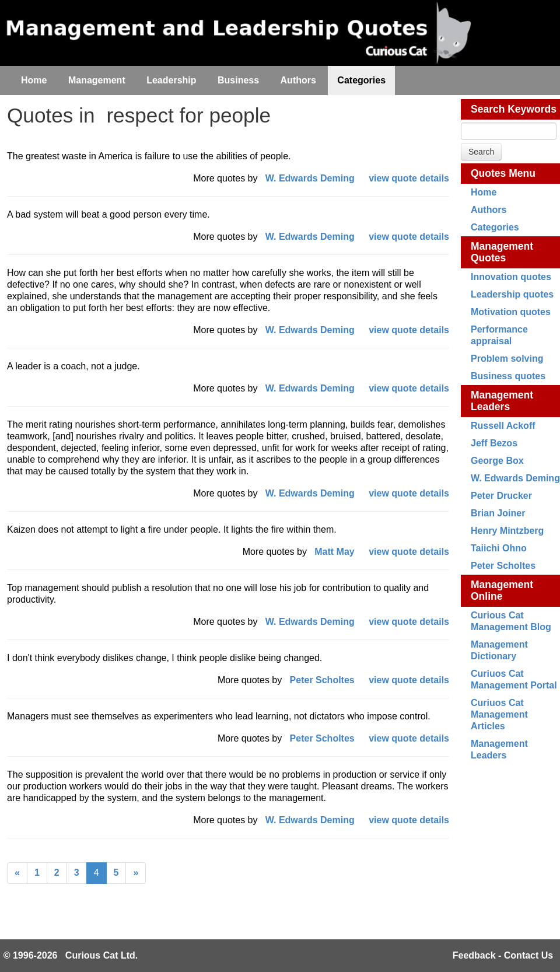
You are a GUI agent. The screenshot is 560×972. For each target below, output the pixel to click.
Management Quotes (502, 252)
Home (484, 192)
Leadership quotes (512, 294)
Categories (495, 227)
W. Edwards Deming (515, 478)
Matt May (334, 552)
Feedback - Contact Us (503, 955)
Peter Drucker (501, 496)
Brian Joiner (498, 513)
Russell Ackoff (503, 426)
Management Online (502, 590)
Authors (489, 210)
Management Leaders (502, 401)
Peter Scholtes (503, 566)
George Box (497, 461)
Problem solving (507, 359)
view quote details (409, 178)
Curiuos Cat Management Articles (499, 714)
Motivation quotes (511, 312)
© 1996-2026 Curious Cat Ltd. (71, 955)
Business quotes (508, 376)
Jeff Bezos (494, 443)
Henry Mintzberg (507, 531)
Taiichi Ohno (499, 548)
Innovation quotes (511, 277)
